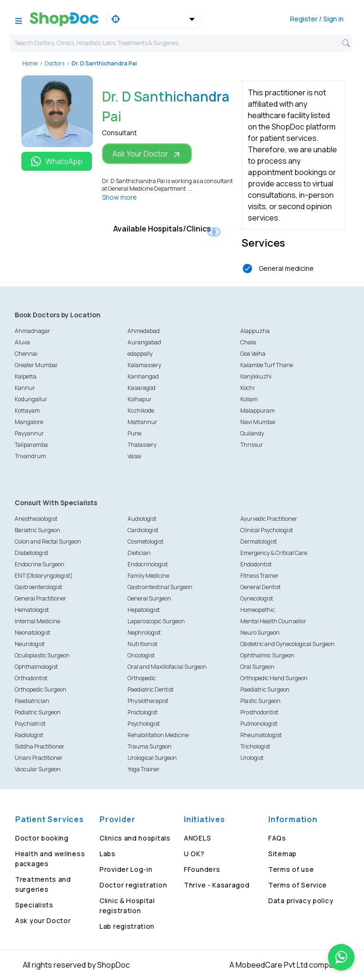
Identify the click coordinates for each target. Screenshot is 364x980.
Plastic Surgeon (260, 701)
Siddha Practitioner (40, 746)
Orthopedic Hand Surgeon (274, 678)
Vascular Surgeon (38, 769)
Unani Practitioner (39, 758)
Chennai (26, 354)
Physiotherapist (148, 701)
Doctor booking (42, 838)
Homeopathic (258, 610)
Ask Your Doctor (147, 154)
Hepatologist (144, 610)
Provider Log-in (126, 869)
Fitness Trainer (259, 576)
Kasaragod (141, 388)
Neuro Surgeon (260, 633)
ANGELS (197, 838)
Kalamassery (144, 365)
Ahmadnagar (32, 331)
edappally (140, 354)
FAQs (277, 838)
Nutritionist (142, 644)
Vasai (134, 456)
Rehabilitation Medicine (158, 735)
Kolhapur (140, 399)
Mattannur (142, 422)
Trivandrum (30, 456)
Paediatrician (32, 701)
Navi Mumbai (258, 422)
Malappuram (258, 411)
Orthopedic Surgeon (41, 689)
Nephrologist (144, 633)
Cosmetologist (146, 541)
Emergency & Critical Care (274, 553)
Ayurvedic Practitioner (269, 519)
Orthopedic (142, 678)
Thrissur (252, 445)
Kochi (247, 388)
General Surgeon (149, 598)
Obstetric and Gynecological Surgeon (287, 644)
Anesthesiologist (36, 519)
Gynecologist (257, 598)
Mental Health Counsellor (273, 621)
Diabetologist (32, 553)
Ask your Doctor (43, 920)
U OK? (194, 854)
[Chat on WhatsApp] (341, 957)
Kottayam (27, 411)
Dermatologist (259, 541)
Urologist (252, 758)
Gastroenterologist (38, 587)
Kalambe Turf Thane (267, 365)
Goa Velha (253, 354)
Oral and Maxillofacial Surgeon (167, 667)
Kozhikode (141, 411)
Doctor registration (133, 885)
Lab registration (127, 926)
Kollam (249, 399)
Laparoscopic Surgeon (156, 621)
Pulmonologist (259, 724)
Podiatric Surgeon (38, 712)
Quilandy (252, 433)
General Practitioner (41, 598)
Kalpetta (26, 376)
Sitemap (282, 854)
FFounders (202, 869)
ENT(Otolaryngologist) (44, 576)
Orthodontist (31, 678)
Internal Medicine (37, 621)
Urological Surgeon (152, 758)
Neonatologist (32, 633)
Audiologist (142, 519)
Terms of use (291, 869)
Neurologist (30, 644)
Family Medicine (148, 576)
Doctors (55, 63)
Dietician (139, 553)
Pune (134, 433)
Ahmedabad (144, 331)
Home (30, 63)
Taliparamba (31, 445)
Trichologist (255, 746)
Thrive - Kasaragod (217, 885)
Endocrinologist (148, 564)
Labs (108, 854)
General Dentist (260, 587)
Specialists (34, 905)
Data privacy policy (301, 901)
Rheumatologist (261, 735)
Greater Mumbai (36, 365)
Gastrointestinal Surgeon (160, 587)
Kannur (25, 388)
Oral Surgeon (257, 667)
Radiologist (29, 735)
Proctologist (142, 712)
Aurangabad (144, 342)
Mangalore (29, 422)
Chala (248, 342)
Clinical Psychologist (267, 530)
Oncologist (141, 655)
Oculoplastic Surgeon (42, 655)
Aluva (22, 342)
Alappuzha (255, 331)
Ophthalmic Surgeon (267, 655)
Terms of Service (298, 885)
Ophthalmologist (36, 667)
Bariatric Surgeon (37, 530)
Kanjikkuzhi (256, 376)
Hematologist (32, 610)
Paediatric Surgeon (265, 689)
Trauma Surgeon (150, 746)
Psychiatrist (30, 724)
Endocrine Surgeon (40, 564)
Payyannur (29, 433)
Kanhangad (143, 376)
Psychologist (144, 724)
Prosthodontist (259, 712)
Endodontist (256, 564)
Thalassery (142, 445)
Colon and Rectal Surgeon (48, 541)
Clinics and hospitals (135, 838)
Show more (119, 197)
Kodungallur (31, 399)
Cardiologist (143, 530)
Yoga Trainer (144, 769)
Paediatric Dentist (150, 689)
